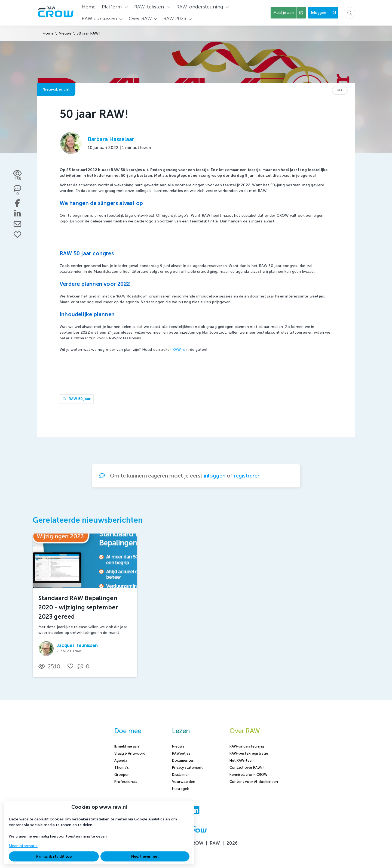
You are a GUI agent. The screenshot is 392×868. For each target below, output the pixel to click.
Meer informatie (23, 846)
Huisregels (181, 789)
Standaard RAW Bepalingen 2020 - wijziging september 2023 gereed (78, 607)
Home (48, 33)
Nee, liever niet (145, 856)
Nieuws (65, 33)
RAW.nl (178, 350)
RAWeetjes (181, 753)
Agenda (121, 760)
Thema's (122, 768)
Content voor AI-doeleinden (254, 782)
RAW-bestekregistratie (249, 753)
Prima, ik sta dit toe (54, 856)
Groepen (122, 775)
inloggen (215, 476)
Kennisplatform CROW (248, 775)
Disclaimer (180, 775)
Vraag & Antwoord (130, 753)
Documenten (183, 760)
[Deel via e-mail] (17, 224)
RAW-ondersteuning (247, 746)
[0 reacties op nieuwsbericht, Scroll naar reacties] (18, 191)
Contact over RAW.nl (247, 768)
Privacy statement (187, 768)
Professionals (126, 782)
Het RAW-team (242, 760)
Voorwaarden (184, 782)
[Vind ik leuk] (17, 235)
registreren (247, 476)
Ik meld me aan (127, 746)
